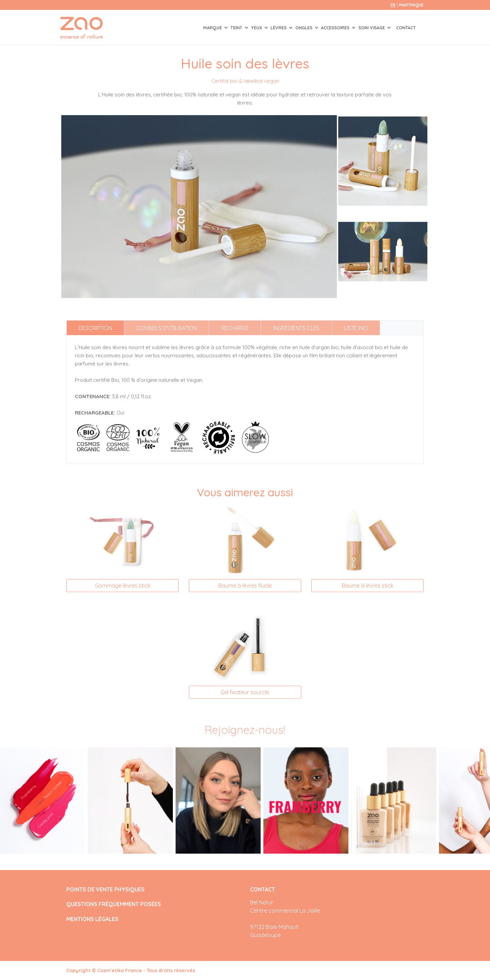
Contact (406, 28)
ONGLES (305, 28)
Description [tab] (95, 328)
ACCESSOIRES (336, 28)
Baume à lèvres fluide (245, 586)
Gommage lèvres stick (123, 586)
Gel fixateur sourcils (245, 692)
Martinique (411, 5)
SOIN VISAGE (372, 28)
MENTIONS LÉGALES (92, 919)
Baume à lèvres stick (368, 586)
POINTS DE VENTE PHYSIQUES (105, 890)
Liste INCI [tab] (356, 328)
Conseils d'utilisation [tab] (167, 328)
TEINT (237, 28)
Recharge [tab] (235, 328)
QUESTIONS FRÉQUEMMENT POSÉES (114, 904)
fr (393, 5)
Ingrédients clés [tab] (296, 328)
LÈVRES (279, 28)
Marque (213, 28)
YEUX (257, 28)
